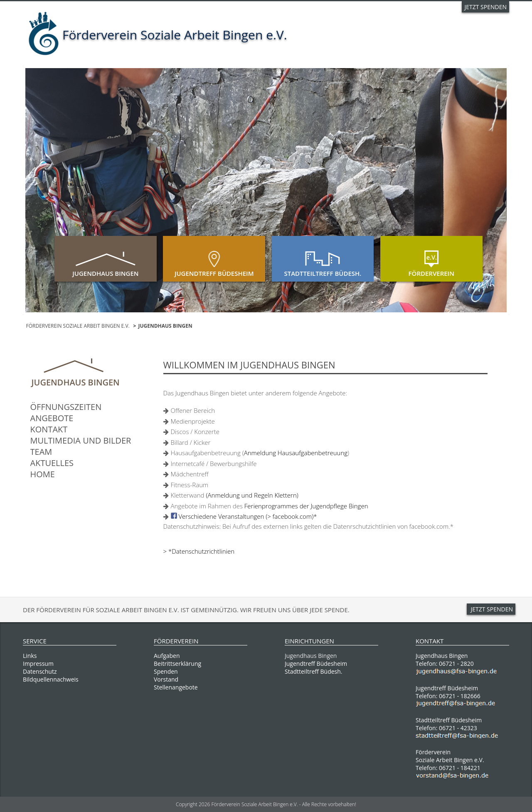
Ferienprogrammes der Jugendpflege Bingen (306, 506)
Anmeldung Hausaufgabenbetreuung (296, 453)
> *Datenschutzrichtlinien (199, 551)
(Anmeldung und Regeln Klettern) (252, 495)
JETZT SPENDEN (485, 7)
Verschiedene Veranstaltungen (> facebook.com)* (247, 516)
